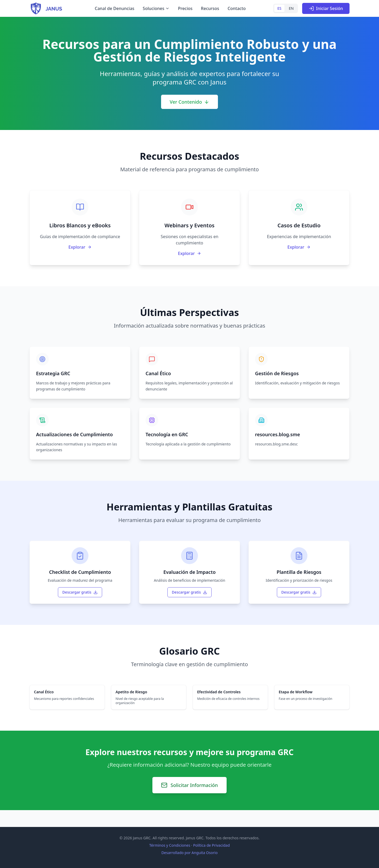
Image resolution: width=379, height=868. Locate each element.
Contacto (237, 8)
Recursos (210, 8)
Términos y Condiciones (170, 845)
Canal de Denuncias (114, 8)
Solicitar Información (189, 785)
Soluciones (156, 8)
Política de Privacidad (211, 845)
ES (280, 8)
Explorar (80, 247)
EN (291, 8)
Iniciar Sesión (326, 8)
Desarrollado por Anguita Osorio (189, 853)
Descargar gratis (80, 592)
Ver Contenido (190, 102)
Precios (185, 8)
